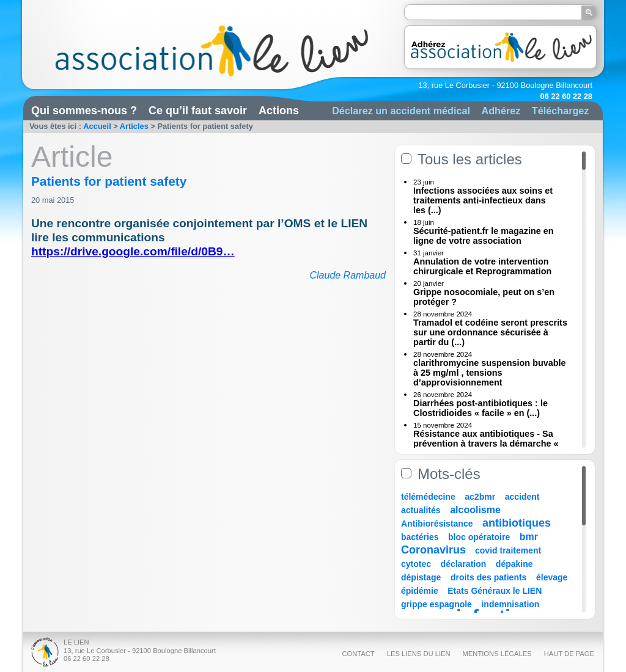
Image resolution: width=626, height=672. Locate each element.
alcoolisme (475, 510)
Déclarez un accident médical (401, 111)
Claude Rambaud (348, 275)
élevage (552, 577)
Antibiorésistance (437, 524)
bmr (529, 537)
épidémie (420, 591)
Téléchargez (561, 111)
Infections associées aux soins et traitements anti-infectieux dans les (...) (483, 200)
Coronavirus (435, 550)
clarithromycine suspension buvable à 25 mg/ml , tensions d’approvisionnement (490, 373)
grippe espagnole (436, 604)
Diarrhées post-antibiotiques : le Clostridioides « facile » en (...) (481, 408)
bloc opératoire (479, 537)
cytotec (416, 564)
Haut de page (569, 654)
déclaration (464, 564)
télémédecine (428, 497)
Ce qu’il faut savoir (198, 111)
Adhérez (501, 111)
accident (522, 497)
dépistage (421, 577)
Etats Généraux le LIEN (495, 591)
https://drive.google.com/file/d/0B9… (133, 251)
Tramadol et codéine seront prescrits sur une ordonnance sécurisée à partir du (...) (490, 332)
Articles (134, 126)
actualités (421, 510)
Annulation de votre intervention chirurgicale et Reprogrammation (482, 266)
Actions (279, 111)
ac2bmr (480, 497)
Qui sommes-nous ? (84, 111)
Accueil (97, 126)
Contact (358, 654)
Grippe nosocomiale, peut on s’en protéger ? (484, 297)
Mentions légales (497, 654)
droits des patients (488, 577)
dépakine (514, 564)
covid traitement (508, 550)
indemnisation (510, 604)
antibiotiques (517, 523)
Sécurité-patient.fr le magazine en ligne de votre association (484, 236)
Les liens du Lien (419, 654)
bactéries (420, 537)
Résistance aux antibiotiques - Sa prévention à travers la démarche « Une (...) (486, 444)
